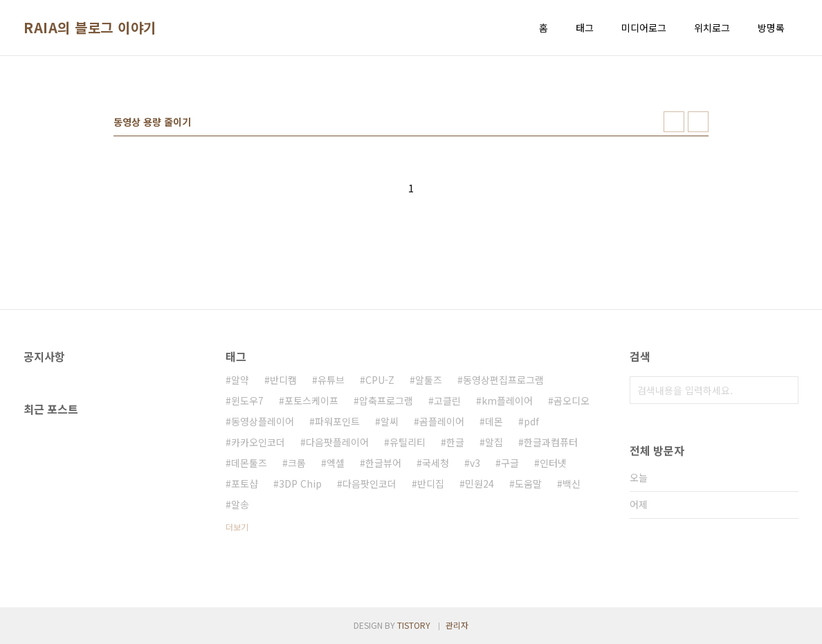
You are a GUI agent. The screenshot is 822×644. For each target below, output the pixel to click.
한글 (455, 442)
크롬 (297, 463)
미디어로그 (644, 28)
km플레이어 (507, 401)
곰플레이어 (442, 421)
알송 (240, 504)
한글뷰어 (383, 463)
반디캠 (283, 380)
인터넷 (553, 463)
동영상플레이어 (263, 421)
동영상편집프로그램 (503, 380)
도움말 (528, 484)
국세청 (436, 463)
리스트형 (698, 122)
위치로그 (712, 28)
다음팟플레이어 (337, 442)
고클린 (447, 401)
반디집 (431, 484)
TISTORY (414, 625)
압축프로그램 (386, 401)
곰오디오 (572, 401)
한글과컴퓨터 (551, 442)
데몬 (494, 421)
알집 (494, 442)
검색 (785, 390)
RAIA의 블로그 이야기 (90, 28)
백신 (572, 484)
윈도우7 (247, 401)
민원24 (479, 484)
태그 (585, 28)
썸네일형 (674, 122)
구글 (510, 463)
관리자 (457, 625)
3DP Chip (300, 484)
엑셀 (336, 463)
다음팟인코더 (369, 484)
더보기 (237, 527)
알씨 (390, 421)
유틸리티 (408, 442)
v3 (475, 463)
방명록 (771, 28)
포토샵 (245, 484)
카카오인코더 (258, 442)
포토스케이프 (311, 401)
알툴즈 (429, 380)
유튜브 (331, 380)
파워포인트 (337, 421)
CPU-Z (380, 380)
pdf (531, 421)
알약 (240, 380)
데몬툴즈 (249, 463)
